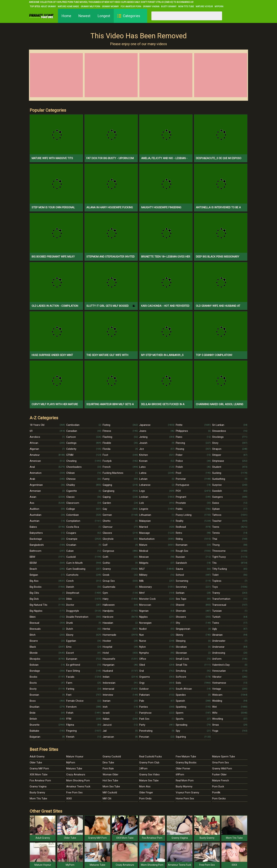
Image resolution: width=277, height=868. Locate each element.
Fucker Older (219, 775)
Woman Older (110, 775)
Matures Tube (74, 769)
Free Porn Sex (74, 793)
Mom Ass (145, 787)
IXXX (69, 799)
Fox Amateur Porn (131, 7)
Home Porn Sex (185, 799)
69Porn (180, 775)
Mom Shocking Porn (78, 781)
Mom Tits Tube (186, 7)
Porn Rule (108, 769)
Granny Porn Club (149, 763)
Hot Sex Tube (110, 781)
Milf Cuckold (110, 793)
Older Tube (36, 763)
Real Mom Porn (185, 781)
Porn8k (216, 793)
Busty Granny (169, 7)
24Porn (143, 769)
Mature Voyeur (204, 7)
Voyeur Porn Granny (187, 793)
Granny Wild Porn (222, 769)
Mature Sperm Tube (224, 757)
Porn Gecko (219, 799)
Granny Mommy (110, 7)
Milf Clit (107, 799)
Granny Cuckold (112, 757)
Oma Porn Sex (220, 763)
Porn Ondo (145, 799)
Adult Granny (48, 7)
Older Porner (183, 769)
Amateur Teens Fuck (78, 787)
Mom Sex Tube (111, 787)
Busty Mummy (184, 787)
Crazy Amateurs (76, 775)
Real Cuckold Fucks (151, 757)
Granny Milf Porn (90, 7)
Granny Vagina (151, 7)
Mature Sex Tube (149, 781)
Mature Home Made (68, 7)
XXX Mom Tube (39, 775)
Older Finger (146, 793)
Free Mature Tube (186, 757)
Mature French (221, 781)
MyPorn (219, 7)
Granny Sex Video (149, 775)
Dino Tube (108, 763)
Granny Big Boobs (186, 763)
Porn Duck (218, 787)
